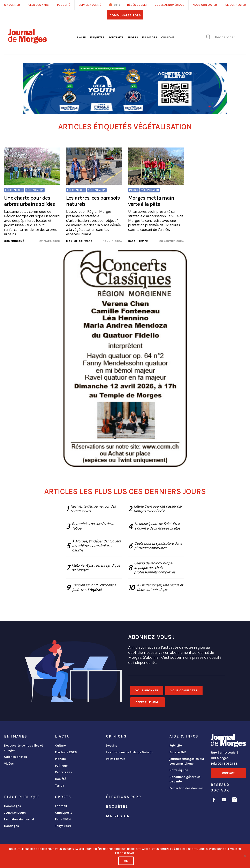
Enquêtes (97, 37)
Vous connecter (184, 690)
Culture (60, 746)
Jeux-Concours (15, 813)
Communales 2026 (125, 15)
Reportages (63, 772)
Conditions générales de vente (185, 779)
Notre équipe (179, 770)
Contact (228, 773)
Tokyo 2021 (63, 826)
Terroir (60, 786)
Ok (126, 861)
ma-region (118, 816)
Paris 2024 (63, 819)
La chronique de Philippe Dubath (129, 752)
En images (150, 37)
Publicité (176, 746)
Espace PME (178, 752)
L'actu (82, 37)
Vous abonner (147, 690)
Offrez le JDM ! (147, 702)
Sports (133, 37)
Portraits (116, 37)
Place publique (22, 797)
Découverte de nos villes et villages (24, 748)
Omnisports (64, 813)
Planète (60, 759)
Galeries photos (16, 757)
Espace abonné (90, 5)
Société (60, 779)
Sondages (12, 826)
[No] (245, 856)
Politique (61, 766)
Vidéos (9, 764)
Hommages (13, 806)
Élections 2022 (123, 797)
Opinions (168, 37)
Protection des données (187, 788)
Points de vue (116, 759)
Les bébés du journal (19, 819)
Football (61, 806)
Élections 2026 (66, 752)
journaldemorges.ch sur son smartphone (187, 761)
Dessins (112, 746)
